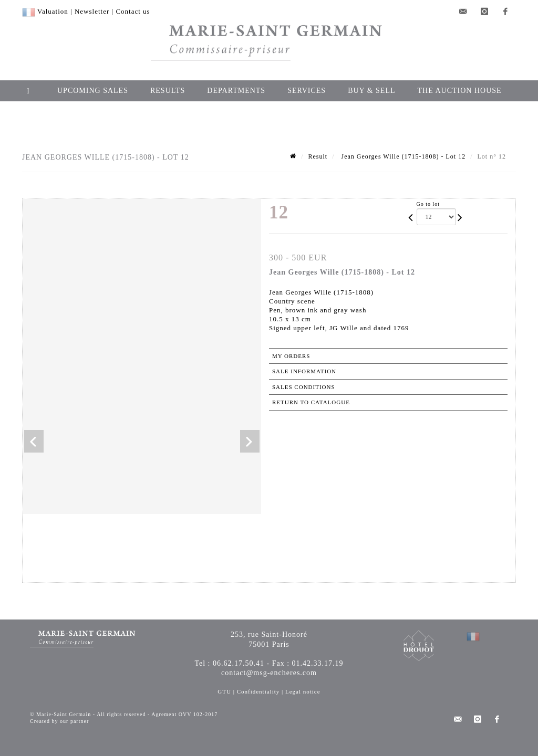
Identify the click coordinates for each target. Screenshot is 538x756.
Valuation (53, 11)
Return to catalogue (311, 402)
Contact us (133, 11)
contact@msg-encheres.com (269, 673)
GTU (224, 691)
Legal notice (303, 691)
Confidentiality (258, 691)
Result (318, 156)
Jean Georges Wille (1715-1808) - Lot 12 (402, 156)
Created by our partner (59, 721)
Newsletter (92, 11)
